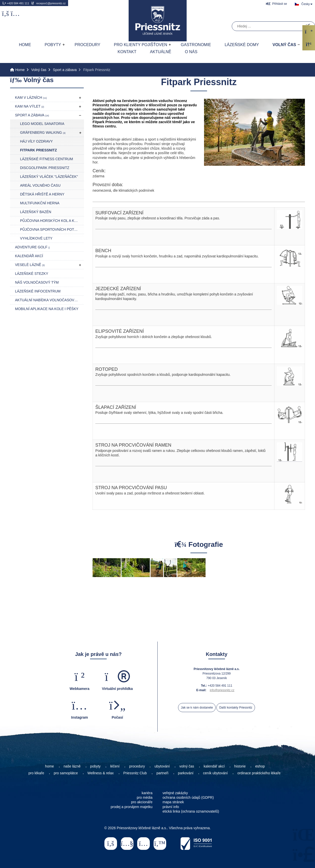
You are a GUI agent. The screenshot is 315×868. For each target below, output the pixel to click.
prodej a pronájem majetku (132, 807)
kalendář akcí (214, 766)
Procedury (88, 45)
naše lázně (72, 766)
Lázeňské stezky (32, 274)
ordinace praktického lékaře (259, 773)
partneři (162, 773)
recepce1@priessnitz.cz (48, 3)
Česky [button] (306, 4)
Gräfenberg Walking (43, 132)
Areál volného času (40, 185)
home (50, 766)
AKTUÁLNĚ (161, 52)
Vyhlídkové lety (36, 238)
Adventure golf (33, 247)
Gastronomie (196, 45)
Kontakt (127, 52)
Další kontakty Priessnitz (236, 708)
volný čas (187, 766)
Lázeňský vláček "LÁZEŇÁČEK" (49, 177)
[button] (276, 4)
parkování (186, 773)
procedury (137, 766)
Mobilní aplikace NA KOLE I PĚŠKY (47, 309)
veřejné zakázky (175, 793)
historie (240, 766)
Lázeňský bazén (36, 212)
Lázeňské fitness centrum (47, 159)
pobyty (95, 766)
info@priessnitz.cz (222, 690)
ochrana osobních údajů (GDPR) (188, 797)
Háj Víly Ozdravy (37, 141)
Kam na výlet (30, 106)
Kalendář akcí (29, 256)
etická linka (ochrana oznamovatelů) (191, 811)
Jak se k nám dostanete (197, 708)
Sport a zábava (65, 70)
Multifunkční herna (40, 203)
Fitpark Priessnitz (39, 150)
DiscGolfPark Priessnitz (45, 168)
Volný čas (284, 45)
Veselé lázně (30, 265)
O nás (191, 52)
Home (158, 21)
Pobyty (53, 45)
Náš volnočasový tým (37, 282)
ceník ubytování (215, 773)
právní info (171, 807)
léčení (115, 766)
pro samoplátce (66, 773)
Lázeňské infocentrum (38, 291)
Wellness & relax (101, 773)
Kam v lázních (31, 97)
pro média (145, 797)
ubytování (162, 766)
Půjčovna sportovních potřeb (51, 229)
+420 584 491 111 (16, 3)
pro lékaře (36, 773)
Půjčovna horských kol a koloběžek (52, 221)
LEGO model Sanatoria (42, 124)
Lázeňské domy (242, 45)
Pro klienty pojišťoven (141, 45)
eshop (260, 766)
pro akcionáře (142, 802)
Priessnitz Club (135, 773)
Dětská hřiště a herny (42, 194)
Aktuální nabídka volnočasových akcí (50, 300)
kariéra (147, 793)
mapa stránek (173, 802)
